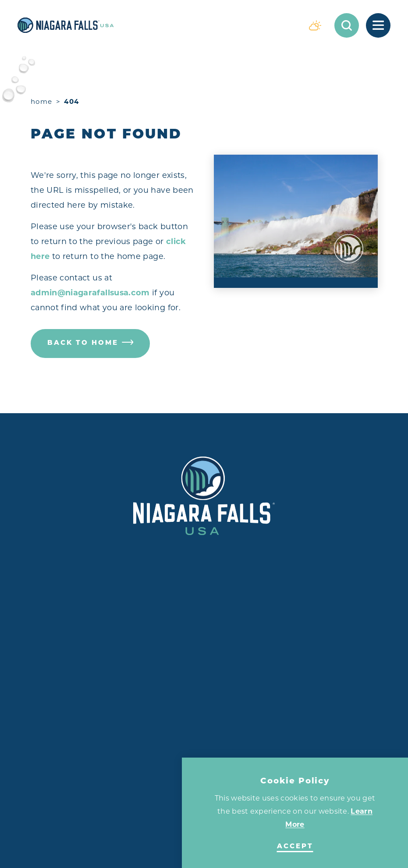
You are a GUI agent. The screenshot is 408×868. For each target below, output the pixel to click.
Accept (295, 847)
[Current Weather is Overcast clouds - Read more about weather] (315, 25)
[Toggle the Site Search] (347, 25)
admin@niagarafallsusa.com (90, 292)
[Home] (157, 25)
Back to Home (90, 343)
